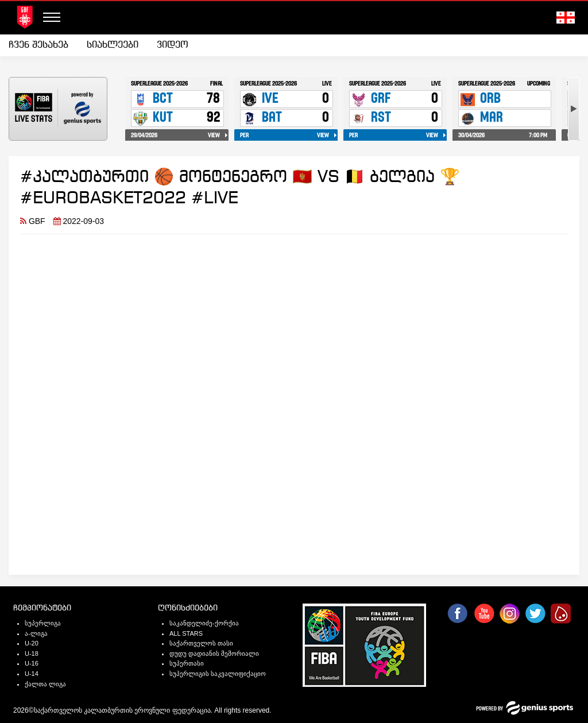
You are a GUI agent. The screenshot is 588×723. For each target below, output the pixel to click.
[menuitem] (43, 45)
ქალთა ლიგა (45, 684)
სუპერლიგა (43, 623)
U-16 (32, 663)
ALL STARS (186, 633)
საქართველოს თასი (201, 643)
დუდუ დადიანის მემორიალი (214, 654)
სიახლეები (113, 45)
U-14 (32, 674)
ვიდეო (173, 45)
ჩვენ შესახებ (38, 45)
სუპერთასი (187, 663)
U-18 (32, 654)
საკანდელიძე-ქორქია (204, 623)
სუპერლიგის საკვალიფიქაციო (218, 674)
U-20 (32, 643)
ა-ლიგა (36, 633)
